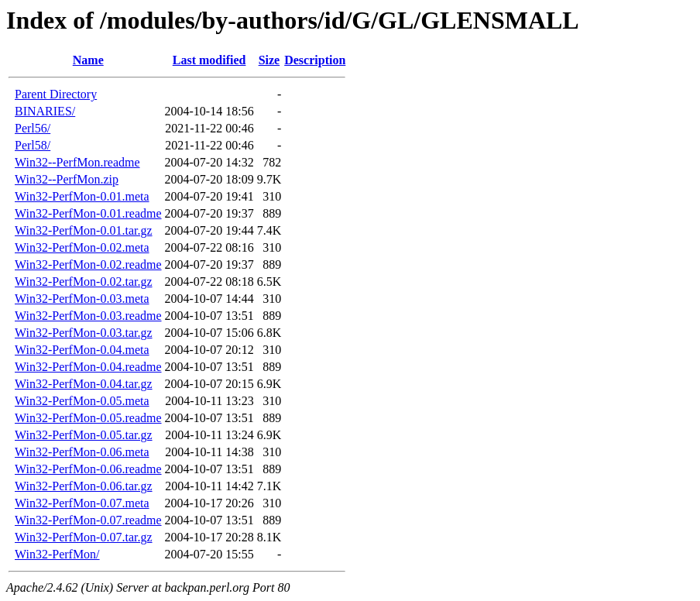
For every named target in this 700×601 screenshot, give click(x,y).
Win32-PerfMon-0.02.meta (82, 247)
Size (269, 60)
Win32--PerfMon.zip (67, 179)
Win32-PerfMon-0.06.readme (88, 469)
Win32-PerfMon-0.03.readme (88, 316)
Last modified (209, 60)
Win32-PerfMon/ (57, 554)
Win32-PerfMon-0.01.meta (82, 196)
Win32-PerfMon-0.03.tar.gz (84, 333)
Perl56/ (33, 128)
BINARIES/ (45, 111)
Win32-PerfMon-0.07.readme (88, 520)
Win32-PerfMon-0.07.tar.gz (84, 537)
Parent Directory (56, 94)
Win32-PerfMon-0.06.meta (82, 452)
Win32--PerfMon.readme (77, 162)
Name (88, 60)
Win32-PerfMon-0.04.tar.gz (84, 384)
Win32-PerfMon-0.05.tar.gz (84, 435)
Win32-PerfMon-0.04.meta (82, 350)
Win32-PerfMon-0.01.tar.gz (84, 230)
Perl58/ (33, 145)
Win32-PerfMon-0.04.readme (88, 367)
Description (315, 60)
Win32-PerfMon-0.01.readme (88, 213)
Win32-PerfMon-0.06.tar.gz (84, 486)
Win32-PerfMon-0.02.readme (88, 264)
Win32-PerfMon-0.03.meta (82, 299)
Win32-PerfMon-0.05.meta (82, 401)
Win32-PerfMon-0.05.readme (88, 418)
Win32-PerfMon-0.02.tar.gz (84, 282)
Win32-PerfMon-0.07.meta (82, 503)
